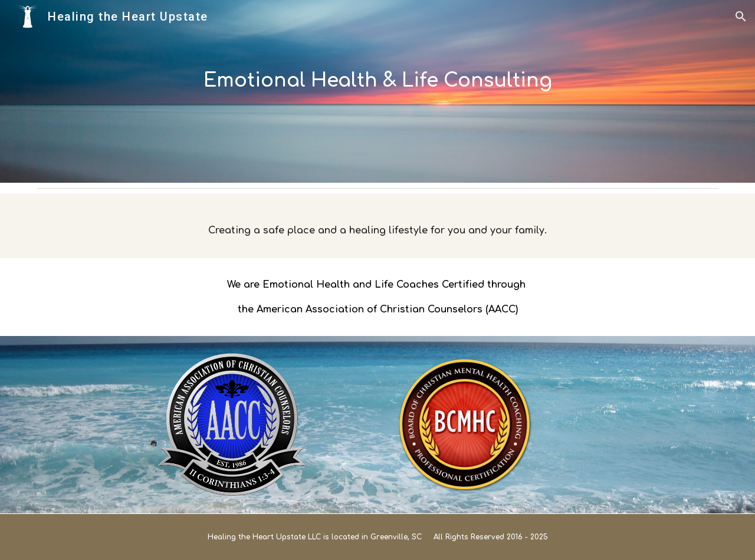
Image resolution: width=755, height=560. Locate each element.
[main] (377, 91)
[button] (741, 17)
